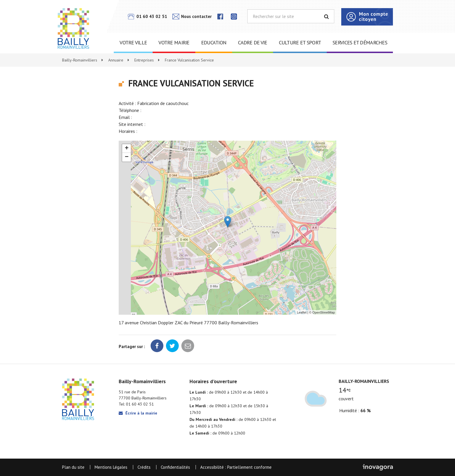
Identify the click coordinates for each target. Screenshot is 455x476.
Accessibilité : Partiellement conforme (236, 467)
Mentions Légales (111, 467)
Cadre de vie (252, 42)
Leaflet (302, 312)
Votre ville (133, 42)
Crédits (144, 467)
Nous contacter (192, 16)
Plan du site (73, 467)
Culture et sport (300, 42)
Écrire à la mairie (138, 413)
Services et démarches (360, 42)
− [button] (127, 157)
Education (214, 42)
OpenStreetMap (324, 312)
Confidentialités (175, 467)
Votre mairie (174, 42)
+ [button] (127, 149)
